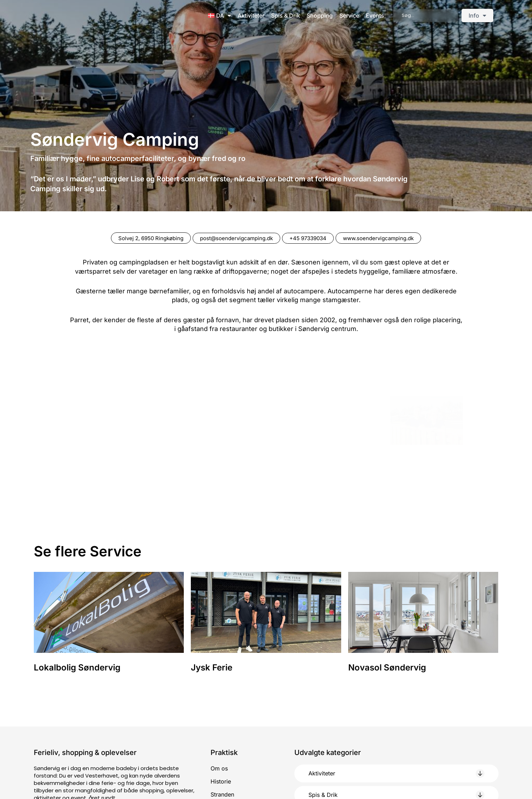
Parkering (223, 738)
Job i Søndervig (232, 751)
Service (349, 15)
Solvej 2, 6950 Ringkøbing (144, 238)
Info (477, 15)
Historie (221, 712)
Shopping (320, 15)
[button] (396, 704)
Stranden (222, 725)
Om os (219, 699)
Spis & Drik (286, 15)
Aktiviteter (251, 15)
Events (375, 15)
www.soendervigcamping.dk (386, 238)
